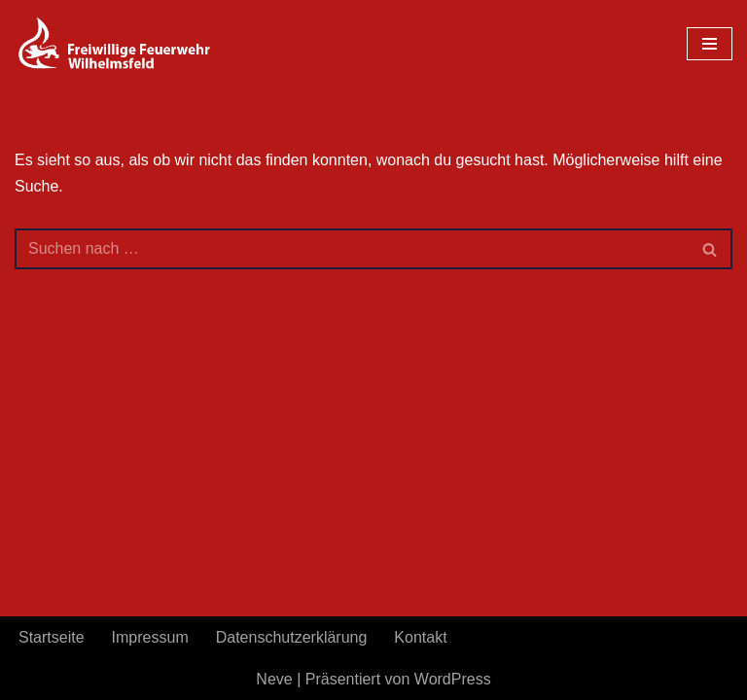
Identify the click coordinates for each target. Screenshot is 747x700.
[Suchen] (352, 249)
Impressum (150, 637)
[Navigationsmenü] (710, 44)
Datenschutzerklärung (292, 637)
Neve (274, 679)
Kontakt (420, 637)
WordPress (453, 679)
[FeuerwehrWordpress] (136, 44)
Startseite (52, 637)
